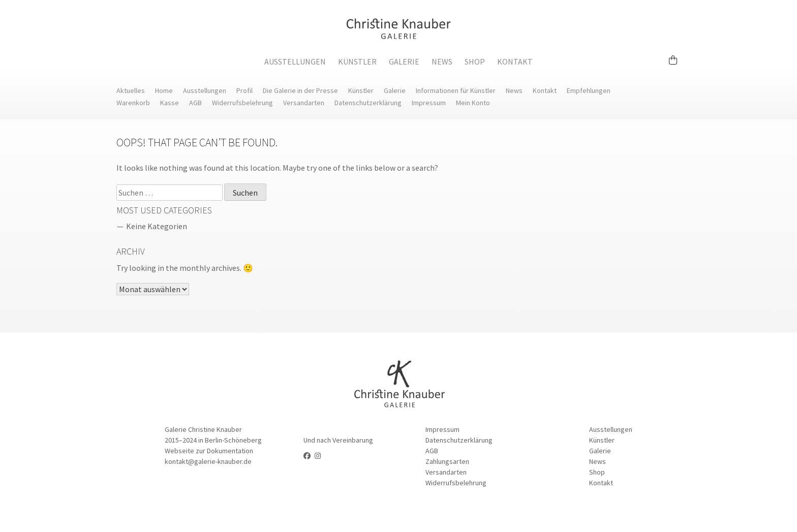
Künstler (357, 61)
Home (164, 90)
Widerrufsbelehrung (242, 103)
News (442, 61)
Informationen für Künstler (456, 90)
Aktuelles (131, 90)
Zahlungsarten (447, 461)
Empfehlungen (589, 90)
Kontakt (515, 61)
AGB (195, 103)
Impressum (429, 103)
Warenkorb (133, 103)
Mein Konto (473, 103)
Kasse (170, 103)
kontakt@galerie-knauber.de (208, 461)
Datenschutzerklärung (368, 103)
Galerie (404, 61)
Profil (244, 90)
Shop (475, 61)
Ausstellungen (295, 61)
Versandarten (304, 103)
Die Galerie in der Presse (300, 90)
